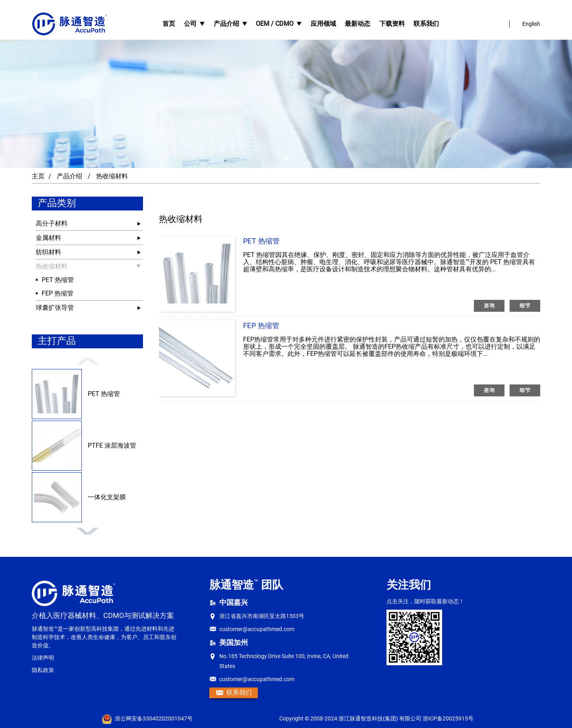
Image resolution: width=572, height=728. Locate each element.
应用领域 (323, 24)
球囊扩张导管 (55, 308)
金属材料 (48, 238)
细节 (525, 306)
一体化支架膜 (107, 497)
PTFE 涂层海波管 (112, 445)
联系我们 (426, 24)
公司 (194, 24)
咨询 (489, 306)
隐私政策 (43, 670)
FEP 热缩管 (58, 293)
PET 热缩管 (58, 280)
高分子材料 (52, 223)
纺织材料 (48, 252)
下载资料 (392, 24)
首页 (169, 24)
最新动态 (357, 24)
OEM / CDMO (279, 24)
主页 (38, 176)
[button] (286, 158)
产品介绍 (230, 24)
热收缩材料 (112, 176)
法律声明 (43, 658)
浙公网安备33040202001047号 (147, 719)
